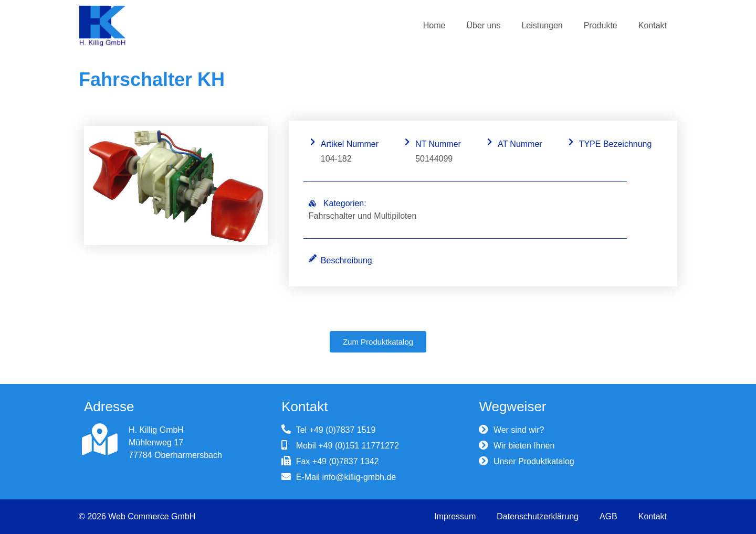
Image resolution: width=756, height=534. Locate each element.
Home (434, 25)
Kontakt (653, 25)
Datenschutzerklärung (538, 516)
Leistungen (542, 25)
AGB (608, 516)
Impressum (455, 516)
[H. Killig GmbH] (100, 440)
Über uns (483, 25)
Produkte (601, 25)
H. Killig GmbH (156, 430)
